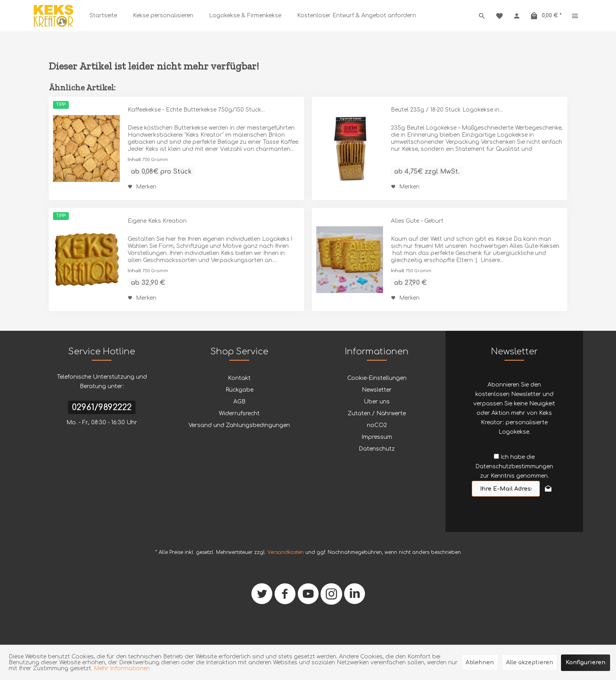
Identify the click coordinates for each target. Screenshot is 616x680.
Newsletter (377, 390)
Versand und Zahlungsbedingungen (239, 425)
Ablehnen (480, 663)
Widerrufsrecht (239, 413)
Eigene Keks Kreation (157, 221)
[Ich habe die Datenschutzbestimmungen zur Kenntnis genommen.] (496, 456)
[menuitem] (103, 16)
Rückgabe (239, 390)
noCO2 (377, 425)
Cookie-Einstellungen (377, 378)
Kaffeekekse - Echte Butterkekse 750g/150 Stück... (196, 110)
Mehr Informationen (122, 668)
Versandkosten (286, 552)
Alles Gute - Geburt (417, 221)
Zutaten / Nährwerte (377, 413)
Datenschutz (377, 449)
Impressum (377, 437)
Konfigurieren (586, 663)
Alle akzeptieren (530, 663)
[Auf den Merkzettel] (142, 187)
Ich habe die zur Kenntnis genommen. (514, 466)
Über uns (377, 402)
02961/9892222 (102, 407)
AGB (239, 402)
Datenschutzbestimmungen (514, 466)
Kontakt (239, 378)
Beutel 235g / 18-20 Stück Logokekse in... (447, 110)
